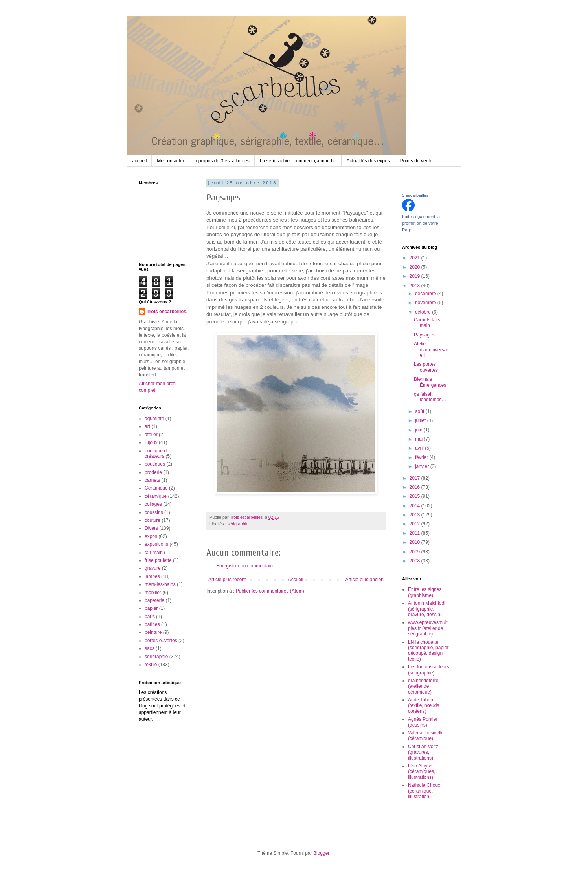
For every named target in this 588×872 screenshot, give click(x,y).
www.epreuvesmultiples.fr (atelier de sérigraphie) (428, 628)
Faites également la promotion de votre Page (421, 223)
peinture (153, 632)
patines (152, 624)
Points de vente (416, 161)
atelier (151, 435)
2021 (415, 258)
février (422, 457)
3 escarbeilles (415, 195)
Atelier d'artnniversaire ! (432, 350)
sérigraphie (238, 524)
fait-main (154, 553)
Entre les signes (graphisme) (425, 592)
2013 (415, 515)
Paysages (424, 335)
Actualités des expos (368, 161)
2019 (415, 276)
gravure (153, 568)
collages (153, 504)
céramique (156, 496)
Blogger (321, 853)
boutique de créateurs (157, 453)
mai (420, 439)
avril (420, 448)
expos (151, 536)
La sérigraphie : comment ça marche (298, 161)
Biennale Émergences (430, 382)
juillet (421, 420)
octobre (424, 312)
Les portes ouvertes (426, 367)
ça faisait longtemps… (430, 397)
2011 (415, 533)
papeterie (154, 600)
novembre (426, 303)
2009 (415, 552)
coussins (154, 512)
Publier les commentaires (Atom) (270, 591)
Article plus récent (227, 580)
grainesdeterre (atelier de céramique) (423, 686)
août (420, 411)
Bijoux (151, 442)
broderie (153, 472)
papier (151, 608)
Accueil (296, 580)
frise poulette (158, 560)
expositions (156, 544)
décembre (426, 294)
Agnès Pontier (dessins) (423, 722)
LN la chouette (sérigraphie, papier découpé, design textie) (428, 651)
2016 (415, 487)
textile (151, 665)
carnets (152, 480)
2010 (415, 542)
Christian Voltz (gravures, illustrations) (423, 752)
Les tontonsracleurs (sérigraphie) (429, 670)
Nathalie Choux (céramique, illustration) (424, 791)
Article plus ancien (365, 580)
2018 (415, 286)
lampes (152, 576)
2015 (415, 496)
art (147, 426)
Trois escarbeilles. (167, 312)
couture (153, 520)
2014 (415, 506)
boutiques (155, 464)
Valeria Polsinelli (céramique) (425, 736)
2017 (415, 478)
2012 (415, 524)
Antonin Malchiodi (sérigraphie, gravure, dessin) (427, 609)
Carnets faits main (427, 323)
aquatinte (154, 419)
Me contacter (170, 161)
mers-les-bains (160, 584)
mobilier (153, 593)
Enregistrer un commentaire (245, 566)
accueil (139, 161)
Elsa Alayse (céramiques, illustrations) (422, 772)
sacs (150, 648)
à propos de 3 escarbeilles (222, 161)
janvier (423, 466)
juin (419, 430)
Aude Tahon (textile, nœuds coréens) (424, 706)
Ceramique (156, 488)
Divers (151, 528)
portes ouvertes (161, 641)
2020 (415, 267)
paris (150, 617)
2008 (415, 561)
